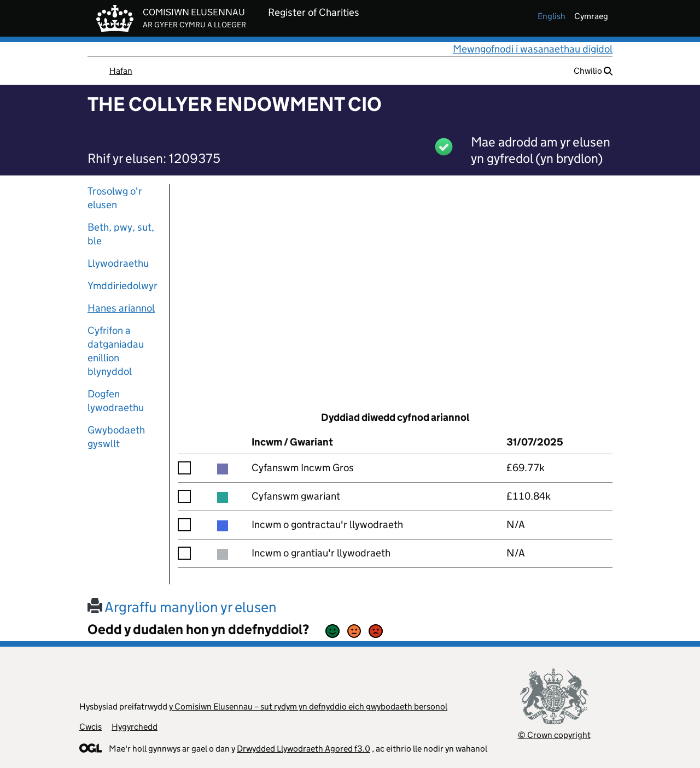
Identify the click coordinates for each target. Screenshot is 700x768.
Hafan (121, 71)
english (552, 16)
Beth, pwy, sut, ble (121, 234)
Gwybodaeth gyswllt (116, 437)
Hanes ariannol (121, 308)
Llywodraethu (118, 263)
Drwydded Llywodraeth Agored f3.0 (304, 749)
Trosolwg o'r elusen (115, 198)
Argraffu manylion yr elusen (182, 607)
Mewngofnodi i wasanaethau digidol (533, 49)
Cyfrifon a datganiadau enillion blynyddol (116, 351)
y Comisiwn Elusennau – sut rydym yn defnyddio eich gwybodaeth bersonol (308, 707)
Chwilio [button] (593, 71)
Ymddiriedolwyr (122, 286)
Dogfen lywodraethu (116, 401)
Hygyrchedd (135, 727)
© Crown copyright (554, 735)
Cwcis (91, 727)
